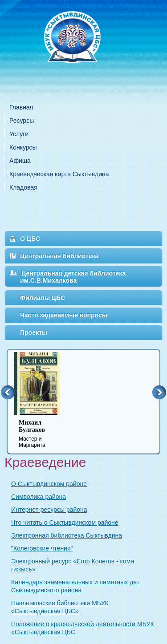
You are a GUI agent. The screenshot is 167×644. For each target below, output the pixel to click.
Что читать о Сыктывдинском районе (65, 522)
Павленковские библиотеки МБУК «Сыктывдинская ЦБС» (60, 607)
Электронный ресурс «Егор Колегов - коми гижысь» (73, 565)
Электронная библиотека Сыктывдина (67, 535)
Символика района (39, 497)
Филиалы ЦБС (43, 298)
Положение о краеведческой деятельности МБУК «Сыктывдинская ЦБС (83, 628)
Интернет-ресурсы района (49, 510)
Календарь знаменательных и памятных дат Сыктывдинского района (75, 586)
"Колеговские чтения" (42, 548)
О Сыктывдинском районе (49, 484)
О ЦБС (30, 239)
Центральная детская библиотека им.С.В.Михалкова (73, 277)
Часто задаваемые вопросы (64, 315)
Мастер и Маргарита (43, 434)
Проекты (34, 332)
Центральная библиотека (59, 256)
